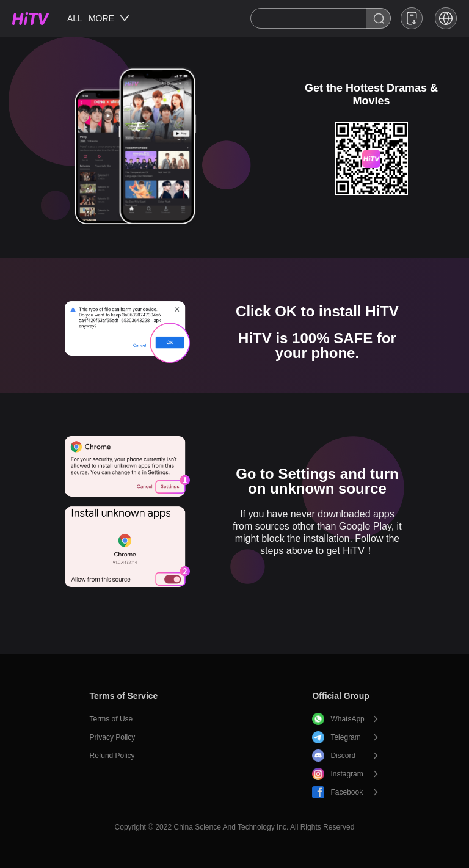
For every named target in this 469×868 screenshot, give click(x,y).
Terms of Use (111, 719)
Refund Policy (112, 756)
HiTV (31, 19)
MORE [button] (109, 18)
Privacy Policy (113, 737)
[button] (446, 18)
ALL (75, 18)
